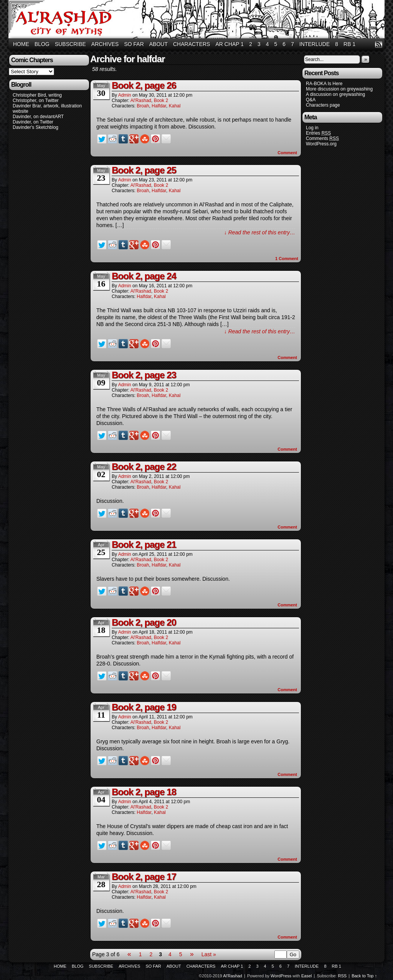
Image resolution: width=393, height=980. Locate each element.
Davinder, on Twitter (33, 122)
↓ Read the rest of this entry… (260, 232)
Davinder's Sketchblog (36, 127)
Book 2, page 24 (144, 276)
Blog (42, 44)
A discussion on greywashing (335, 94)
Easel (307, 976)
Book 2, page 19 (144, 707)
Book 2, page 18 (144, 792)
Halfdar (159, 106)
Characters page (323, 105)
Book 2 (161, 100)
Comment (287, 153)
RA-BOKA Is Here (324, 84)
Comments (322, 139)
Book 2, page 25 (144, 170)
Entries (318, 133)
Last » (209, 954)
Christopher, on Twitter (36, 100)
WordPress (281, 976)
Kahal (175, 106)
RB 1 (349, 44)
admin (125, 95)
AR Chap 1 (230, 44)
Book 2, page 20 (144, 622)
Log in (312, 128)
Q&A (311, 100)
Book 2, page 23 (144, 375)
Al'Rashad (198, 20)
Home (21, 44)
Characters (192, 44)
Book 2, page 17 (144, 877)
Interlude (315, 44)
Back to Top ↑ (364, 976)
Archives (105, 44)
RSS (379, 44)
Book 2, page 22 (144, 467)
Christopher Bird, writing (37, 95)
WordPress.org (321, 144)
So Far (134, 44)
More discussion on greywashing (339, 89)
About (159, 44)
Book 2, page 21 (144, 544)
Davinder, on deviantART (38, 117)
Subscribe (70, 44)
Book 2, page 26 (144, 85)
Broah (143, 106)
